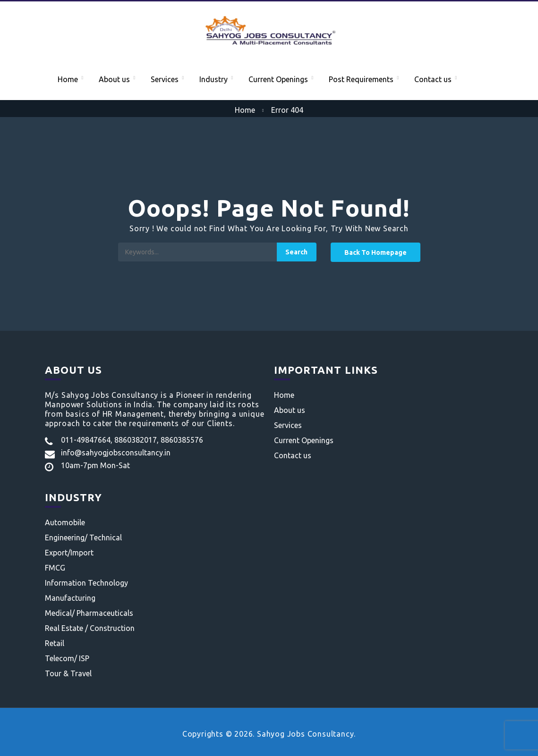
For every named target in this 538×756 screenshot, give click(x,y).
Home (68, 79)
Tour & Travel (68, 673)
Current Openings (278, 79)
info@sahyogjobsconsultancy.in (116, 453)
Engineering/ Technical (83, 538)
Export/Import (69, 553)
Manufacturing (70, 598)
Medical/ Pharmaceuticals (89, 613)
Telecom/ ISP (67, 658)
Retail (55, 643)
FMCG (55, 568)
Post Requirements (361, 79)
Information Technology (86, 583)
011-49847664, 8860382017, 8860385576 (132, 440)
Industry (213, 79)
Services (165, 79)
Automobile (65, 522)
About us (114, 79)
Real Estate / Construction (90, 628)
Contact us (433, 79)
